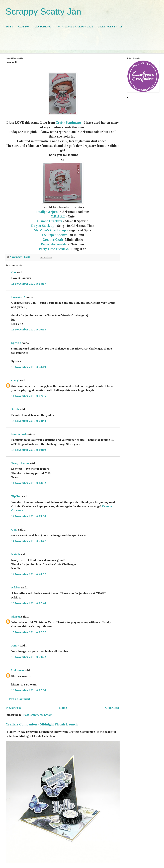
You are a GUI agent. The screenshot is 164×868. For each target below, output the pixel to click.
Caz (14, 272)
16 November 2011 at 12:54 (29, 690)
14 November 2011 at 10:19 (29, 450)
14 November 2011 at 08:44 (29, 421)
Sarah (15, 409)
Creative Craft (53, 240)
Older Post (112, 708)
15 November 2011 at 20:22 (29, 657)
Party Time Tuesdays (54, 249)
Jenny (15, 645)
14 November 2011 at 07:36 (29, 396)
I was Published (42, 27)
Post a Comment (19, 699)
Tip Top (16, 496)
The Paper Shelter (54, 235)
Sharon (16, 617)
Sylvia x (16, 343)
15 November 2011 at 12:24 (29, 603)
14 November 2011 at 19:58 (29, 516)
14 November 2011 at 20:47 (29, 541)
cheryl (15, 380)
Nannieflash (19, 434)
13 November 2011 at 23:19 (29, 367)
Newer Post (14, 708)
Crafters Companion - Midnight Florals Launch (42, 724)
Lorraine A (18, 297)
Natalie (16, 554)
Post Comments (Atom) (38, 715)
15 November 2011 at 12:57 (29, 632)
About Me (23, 27)
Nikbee (16, 587)
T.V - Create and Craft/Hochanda (74, 27)
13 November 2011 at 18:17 (29, 284)
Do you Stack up (43, 226)
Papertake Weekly (54, 244)
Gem (14, 530)
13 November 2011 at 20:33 (29, 329)
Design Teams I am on (110, 27)
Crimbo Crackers (50, 221)
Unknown (18, 670)
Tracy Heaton (20, 463)
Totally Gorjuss (47, 212)
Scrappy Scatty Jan (43, 12)
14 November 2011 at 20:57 (29, 574)
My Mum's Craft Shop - (51, 230)
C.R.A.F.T (58, 216)
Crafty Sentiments (69, 122)
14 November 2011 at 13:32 (29, 483)
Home (10, 27)
